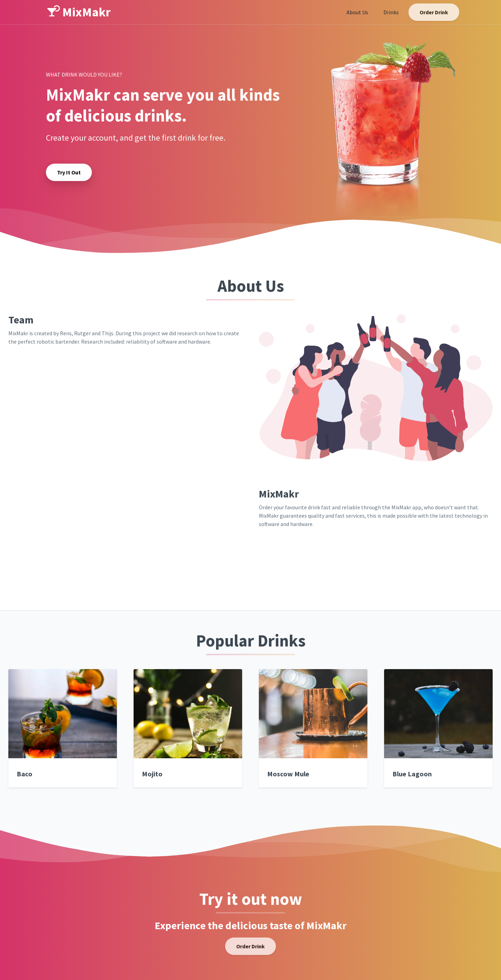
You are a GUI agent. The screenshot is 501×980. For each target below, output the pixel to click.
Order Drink (434, 12)
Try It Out (69, 172)
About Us (357, 12)
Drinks (391, 12)
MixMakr (79, 12)
